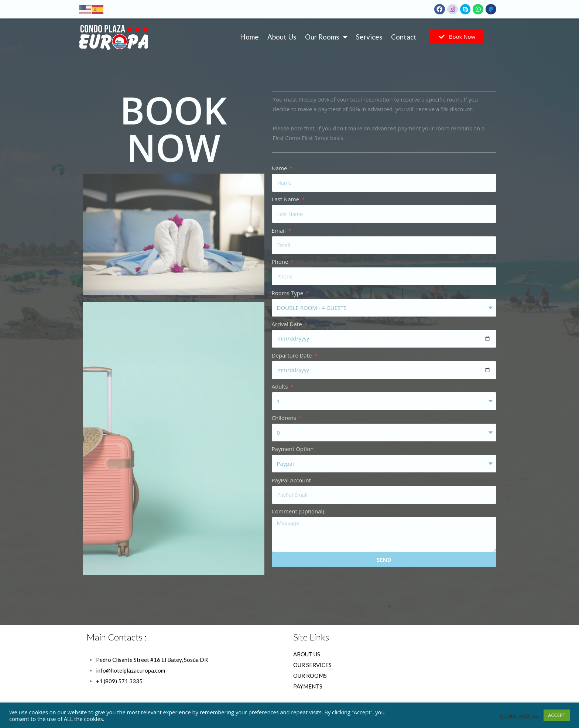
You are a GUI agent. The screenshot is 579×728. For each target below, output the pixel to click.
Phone (281, 262)
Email (280, 230)
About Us (282, 37)
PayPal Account (292, 480)
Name (280, 168)
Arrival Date (288, 324)
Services (369, 37)
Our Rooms (326, 37)
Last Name (286, 199)
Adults (281, 386)
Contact (404, 37)
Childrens (285, 418)
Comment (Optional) (298, 511)
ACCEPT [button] (557, 715)
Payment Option (293, 449)
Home (249, 37)
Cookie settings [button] (519, 715)
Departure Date (293, 355)
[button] (457, 37)
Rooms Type (288, 293)
